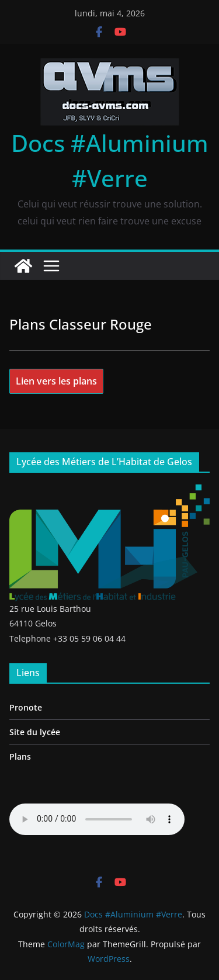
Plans (20, 756)
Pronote (26, 707)
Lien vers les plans (56, 381)
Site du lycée (35, 732)
